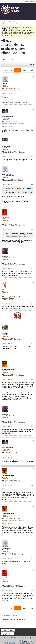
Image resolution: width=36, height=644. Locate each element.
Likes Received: (6, 90)
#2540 (33, 230)
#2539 (33, 185)
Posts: (16, 89)
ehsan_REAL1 (7, 174)
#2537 (33, 127)
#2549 (33, 559)
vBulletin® (26, 641)
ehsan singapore (7, 117)
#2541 (33, 269)
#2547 (33, 486)
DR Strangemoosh (8, 369)
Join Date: (5, 89)
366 (24, 70)
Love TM (5, 84)
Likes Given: (18, 90)
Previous (8, 70)
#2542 (33, 303)
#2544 (33, 380)
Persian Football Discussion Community (12, 24)
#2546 (33, 458)
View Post (30, 189)
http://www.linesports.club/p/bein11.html (19, 160)
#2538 (33, 157)
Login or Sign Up (30, 1)
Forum (6, 22)
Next (31, 70)
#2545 (33, 427)
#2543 (33, 344)
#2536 (33, 94)
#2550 (33, 591)
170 (17, 70)
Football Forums (13, 22)
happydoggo (6, 548)
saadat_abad (6, 146)
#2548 (33, 524)
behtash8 (5, 333)
